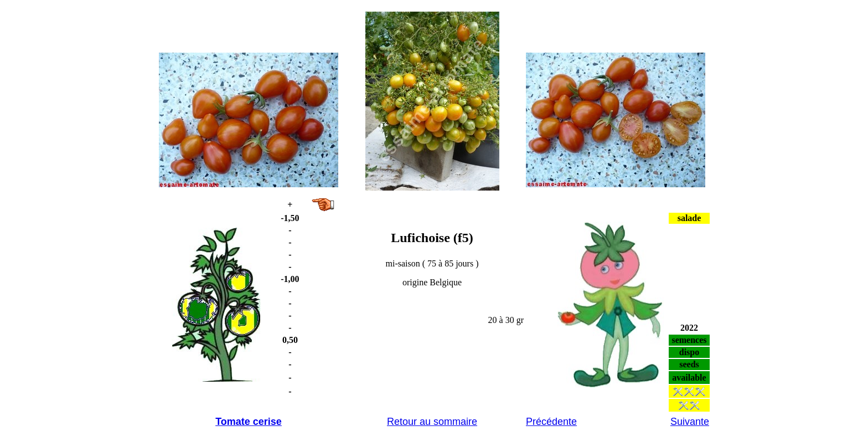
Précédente (551, 422)
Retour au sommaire (432, 422)
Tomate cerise (249, 422)
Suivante (690, 422)
